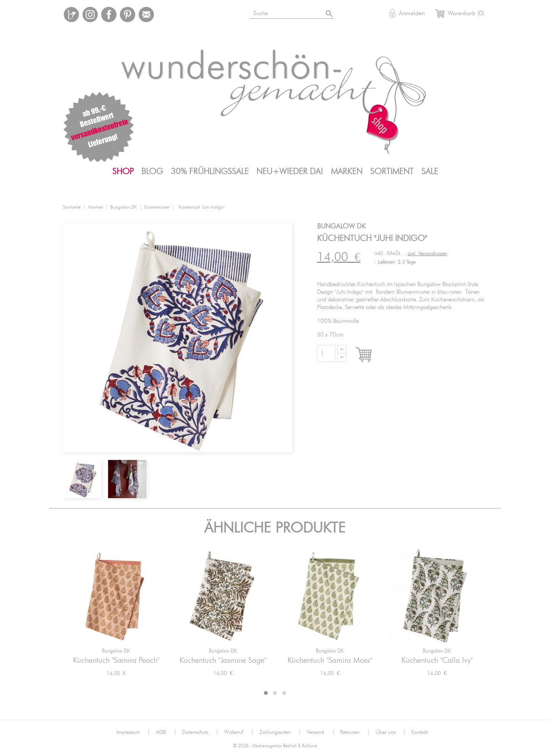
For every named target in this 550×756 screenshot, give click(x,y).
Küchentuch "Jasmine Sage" (223, 660)
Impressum (133, 732)
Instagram (90, 15)
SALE (430, 172)
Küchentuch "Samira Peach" (116, 660)
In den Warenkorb (371, 355)
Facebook (109, 15)
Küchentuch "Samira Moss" (330, 660)
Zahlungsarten (280, 732)
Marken (347, 172)
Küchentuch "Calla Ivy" (437, 660)
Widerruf (239, 732)
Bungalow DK (116, 651)
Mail (146, 15)
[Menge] (326, 353)
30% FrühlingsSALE (210, 172)
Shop (123, 172)
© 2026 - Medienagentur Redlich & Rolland (275, 746)
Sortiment (392, 172)
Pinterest (128, 15)
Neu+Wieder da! (290, 172)
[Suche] (292, 12)
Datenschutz (200, 732)
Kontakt (420, 732)
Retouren (355, 732)
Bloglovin (71, 15)
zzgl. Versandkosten (427, 254)
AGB (166, 732)
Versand (321, 732)
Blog (152, 172)
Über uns (391, 732)
